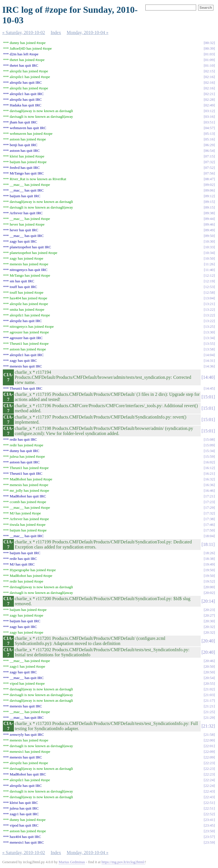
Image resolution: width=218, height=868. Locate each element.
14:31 (209, 361)
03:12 (209, 111)
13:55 (209, 343)
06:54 (209, 151)
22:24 (209, 780)
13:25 (209, 326)
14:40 (208, 377)
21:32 (208, 726)
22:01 (209, 746)
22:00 (209, 740)
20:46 (209, 661)
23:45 (209, 825)
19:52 (209, 581)
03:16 (209, 116)
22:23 (209, 763)
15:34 (209, 451)
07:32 (209, 162)
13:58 (209, 349)
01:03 (209, 54)
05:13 (209, 134)
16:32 (209, 479)
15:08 (209, 439)
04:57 (209, 128)
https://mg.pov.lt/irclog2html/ (123, 862)
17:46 (209, 525)
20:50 (209, 666)
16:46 (209, 490)
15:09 (209, 445)
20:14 (208, 601)
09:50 (209, 236)
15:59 (209, 456)
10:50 (209, 258)
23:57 (209, 837)
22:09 (209, 752)
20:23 (209, 610)
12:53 (209, 287)
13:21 (209, 304)
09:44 (209, 219)
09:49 (209, 230)
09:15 (209, 202)
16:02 (209, 462)
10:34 (209, 253)
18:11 (208, 544)
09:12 (209, 196)
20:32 (209, 627)
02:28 (209, 99)
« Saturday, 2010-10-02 (24, 32)
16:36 (209, 485)
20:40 (208, 641)
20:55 (209, 683)
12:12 (209, 275)
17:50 (209, 530)
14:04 (209, 355)
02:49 (209, 105)
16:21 (209, 473)
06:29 (209, 145)
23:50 (209, 831)
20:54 (209, 678)
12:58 (209, 292)
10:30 (209, 241)
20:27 (209, 615)
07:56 (209, 173)
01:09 (209, 60)
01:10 (209, 65)
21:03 (209, 695)
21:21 (209, 706)
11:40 (209, 270)
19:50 (209, 570)
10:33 (209, 247)
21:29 (209, 717)
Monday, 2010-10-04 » (88, 32)
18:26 (209, 553)
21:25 (209, 712)
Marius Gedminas (72, 862)
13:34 (209, 338)
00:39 (209, 48)
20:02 (209, 593)
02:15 (209, 71)
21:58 (209, 734)
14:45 (209, 388)
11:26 (209, 264)
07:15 (209, 156)
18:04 (209, 536)
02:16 (209, 77)
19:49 (209, 564)
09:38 (209, 213)
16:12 (209, 468)
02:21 (209, 94)
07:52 (209, 168)
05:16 (209, 139)
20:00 (209, 587)
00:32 (209, 43)
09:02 (209, 185)
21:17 (209, 700)
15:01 (208, 397)
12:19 (209, 281)
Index (56, 32)
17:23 (209, 502)
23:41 (209, 820)
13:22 (209, 309)
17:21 (209, 496)
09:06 (209, 190)
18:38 (209, 559)
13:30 (209, 332)
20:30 (209, 621)
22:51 (209, 803)
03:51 (209, 122)
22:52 (209, 814)
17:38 (209, 519)
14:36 (209, 366)
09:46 (209, 224)
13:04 (209, 298)
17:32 (209, 513)
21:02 (209, 689)
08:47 (209, 179)
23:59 (209, 842)
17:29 (209, 507)
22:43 (209, 791)
